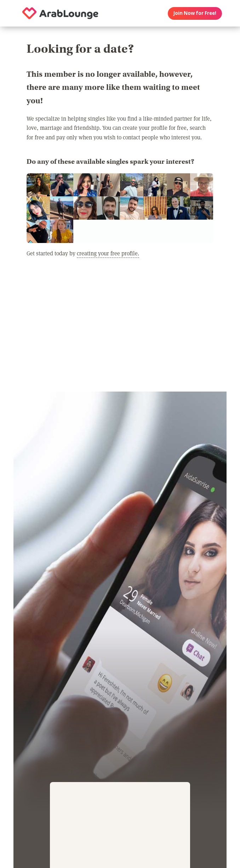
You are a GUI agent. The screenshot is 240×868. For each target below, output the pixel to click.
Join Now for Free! (195, 13)
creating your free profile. (108, 253)
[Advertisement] (120, 329)
